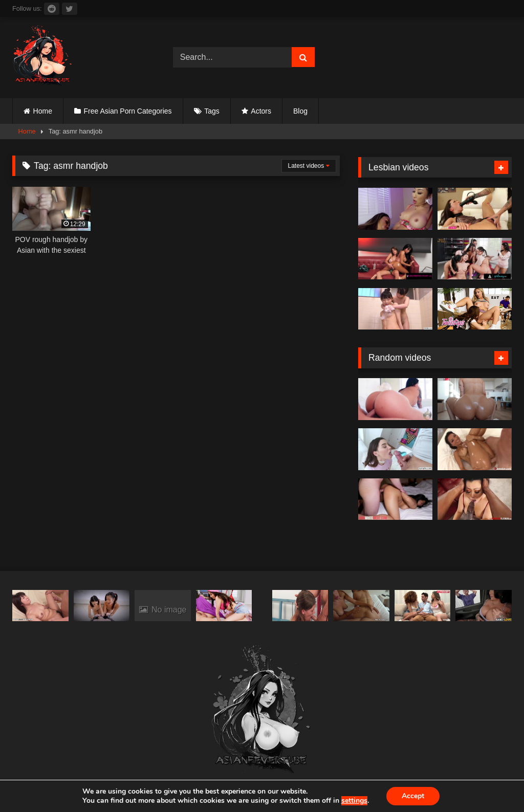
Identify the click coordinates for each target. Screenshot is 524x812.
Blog (300, 111)
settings (354, 801)
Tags (212, 111)
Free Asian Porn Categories (128, 111)
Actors (261, 111)
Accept (413, 796)
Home (43, 111)
